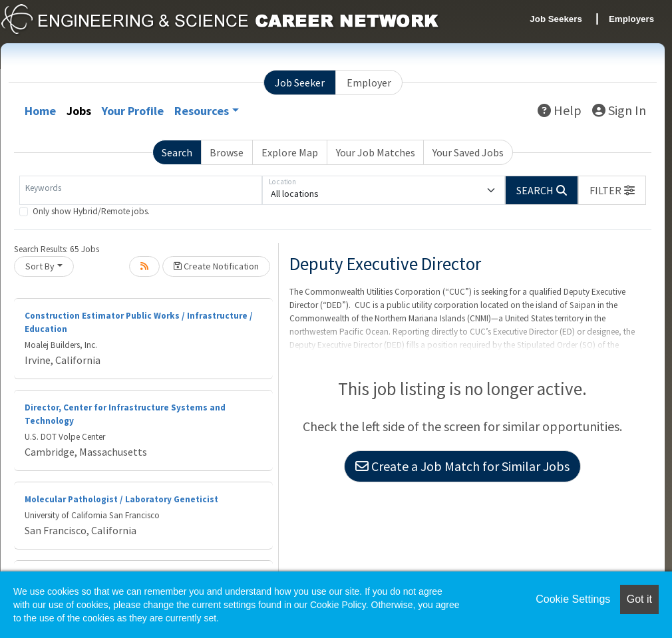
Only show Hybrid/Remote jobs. (91, 211)
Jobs (79, 111)
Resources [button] (202, 111)
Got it (639, 599)
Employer (369, 82)
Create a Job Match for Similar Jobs (462, 466)
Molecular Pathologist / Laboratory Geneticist (121, 499)
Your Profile (133, 111)
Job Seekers (556, 19)
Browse (227, 152)
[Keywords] (141, 190)
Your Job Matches (376, 152)
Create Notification (216, 266)
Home (40, 111)
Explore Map (290, 152)
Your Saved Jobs (468, 152)
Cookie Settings (573, 599)
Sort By (40, 266)
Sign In (619, 110)
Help (560, 110)
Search (177, 152)
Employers (631, 19)
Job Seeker (300, 82)
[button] (612, 190)
